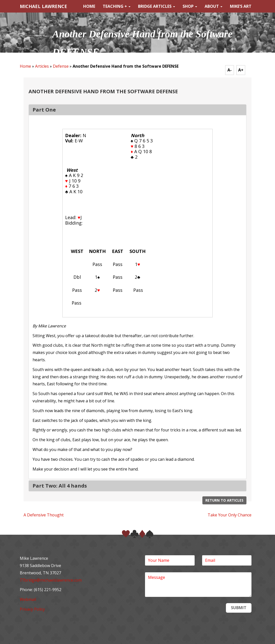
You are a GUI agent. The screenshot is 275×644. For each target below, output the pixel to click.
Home (89, 6)
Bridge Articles (157, 6)
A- (230, 70)
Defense (61, 66)
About (214, 6)
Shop (190, 6)
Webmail (28, 599)
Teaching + (117, 6)
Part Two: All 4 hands (60, 486)
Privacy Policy (32, 609)
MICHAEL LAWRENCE (43, 6)
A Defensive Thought (44, 515)
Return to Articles (224, 500)
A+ (241, 70)
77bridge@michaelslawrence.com (51, 580)
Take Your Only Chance (230, 515)
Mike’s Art (241, 6)
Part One (44, 110)
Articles (42, 66)
